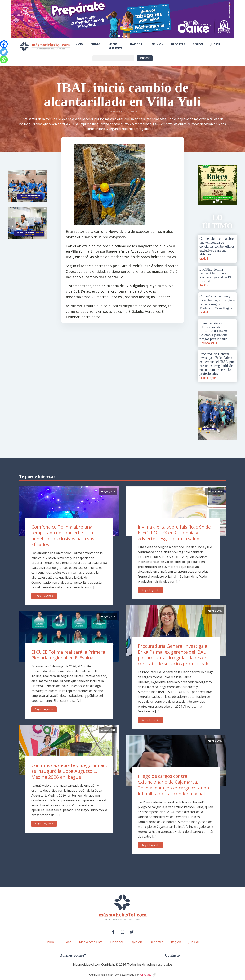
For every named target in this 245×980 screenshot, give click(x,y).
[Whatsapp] (4, 60)
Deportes (178, 44)
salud (214, 343)
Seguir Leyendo (44, 596)
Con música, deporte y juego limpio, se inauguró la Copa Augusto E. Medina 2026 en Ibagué (69, 771)
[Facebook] (4, 44)
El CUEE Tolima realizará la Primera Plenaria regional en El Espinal (68, 655)
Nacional (137, 44)
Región (198, 44)
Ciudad (96, 44)
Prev (203, 185)
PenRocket (145, 975)
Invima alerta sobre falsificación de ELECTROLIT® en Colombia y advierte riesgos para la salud (174, 533)
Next (232, 185)
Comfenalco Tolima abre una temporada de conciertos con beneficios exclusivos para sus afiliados (63, 536)
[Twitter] (4, 52)
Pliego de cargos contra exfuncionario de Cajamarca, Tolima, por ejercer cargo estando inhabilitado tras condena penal (173, 785)
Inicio (79, 44)
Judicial (216, 44)
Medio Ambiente (115, 46)
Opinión (158, 44)
